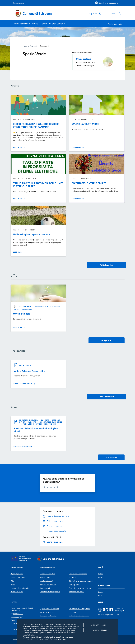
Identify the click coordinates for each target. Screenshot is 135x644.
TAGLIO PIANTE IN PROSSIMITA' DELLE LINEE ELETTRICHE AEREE (38, 185)
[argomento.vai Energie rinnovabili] (29, 420)
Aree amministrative (18, 577)
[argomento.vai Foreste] (45, 420)
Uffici (12, 581)
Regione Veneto (18, 3)
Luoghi (101, 592)
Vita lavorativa (45, 577)
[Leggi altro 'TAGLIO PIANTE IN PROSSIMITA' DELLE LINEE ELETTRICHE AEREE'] (19, 199)
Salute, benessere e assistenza (80, 588)
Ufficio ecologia (84, 59)
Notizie (101, 574)
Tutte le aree (111, 457)
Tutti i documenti (107, 397)
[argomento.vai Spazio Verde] (56, 307)
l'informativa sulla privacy (57, 639)
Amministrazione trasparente (80, 609)
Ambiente (72, 577)
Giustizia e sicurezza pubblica (50, 592)
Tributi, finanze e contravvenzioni (81, 581)
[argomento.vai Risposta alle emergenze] (50, 422)
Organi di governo (17, 574)
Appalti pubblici (74, 585)
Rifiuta (98, 625)
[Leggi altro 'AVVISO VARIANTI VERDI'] (78, 147)
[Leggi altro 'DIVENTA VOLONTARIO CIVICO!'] (78, 199)
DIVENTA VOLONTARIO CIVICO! (89, 183)
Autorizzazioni (45, 588)
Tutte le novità (107, 265)
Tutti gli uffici (106, 340)
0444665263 (18, 617)
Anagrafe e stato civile (48, 585)
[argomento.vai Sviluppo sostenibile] (23, 309)
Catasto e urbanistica (47, 574)
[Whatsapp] (99, 13)
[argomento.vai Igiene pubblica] (42, 307)
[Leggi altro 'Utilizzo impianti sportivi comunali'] (19, 252)
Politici (13, 585)
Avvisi (100, 577)
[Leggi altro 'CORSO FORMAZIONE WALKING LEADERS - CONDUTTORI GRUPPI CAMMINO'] (19, 147)
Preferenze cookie (67, 637)
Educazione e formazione (78, 574)
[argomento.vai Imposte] (32, 422)
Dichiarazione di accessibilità (79, 616)
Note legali (73, 612)
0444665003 (18, 614)
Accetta (98, 630)
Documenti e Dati (17, 592)
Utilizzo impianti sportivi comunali (32, 234)
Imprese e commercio (77, 592)
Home (25, 46)
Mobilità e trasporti (47, 581)
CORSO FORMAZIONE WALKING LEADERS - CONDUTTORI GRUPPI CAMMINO (37, 125)
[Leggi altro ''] (19, 328)
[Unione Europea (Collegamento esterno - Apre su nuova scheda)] (21, 559)
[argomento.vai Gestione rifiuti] (26, 307)
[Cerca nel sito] (120, 14)
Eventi (101, 596)
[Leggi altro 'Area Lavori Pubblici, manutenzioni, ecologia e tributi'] (24, 447)
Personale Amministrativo (20, 588)
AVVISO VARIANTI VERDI (85, 124)
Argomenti (34, 46)
